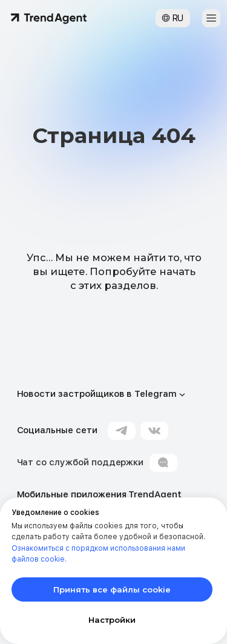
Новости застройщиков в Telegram (97, 394)
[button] (211, 18)
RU (178, 18)
